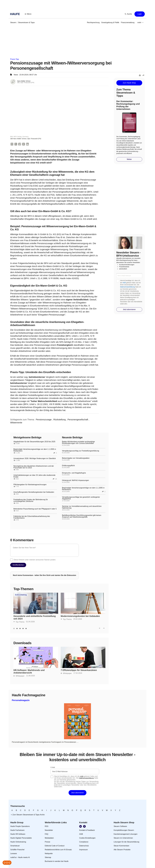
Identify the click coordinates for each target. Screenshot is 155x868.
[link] (13, 23)
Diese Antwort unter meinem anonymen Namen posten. (35, 560)
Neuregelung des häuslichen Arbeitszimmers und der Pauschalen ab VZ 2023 (34, 467)
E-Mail (53, 768)
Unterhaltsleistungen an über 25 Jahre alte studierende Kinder (34, 476)
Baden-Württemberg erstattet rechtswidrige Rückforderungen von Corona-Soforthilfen (78, 443)
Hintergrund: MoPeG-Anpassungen (75, 481)
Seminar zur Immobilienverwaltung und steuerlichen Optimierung (82, 507)
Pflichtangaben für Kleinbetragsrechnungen (30, 485)
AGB (124, 283)
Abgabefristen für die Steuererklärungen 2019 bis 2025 (34, 442)
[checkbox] (12, 560)
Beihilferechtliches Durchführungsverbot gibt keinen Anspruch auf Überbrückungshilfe (82, 516)
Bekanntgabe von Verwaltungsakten (76, 458)
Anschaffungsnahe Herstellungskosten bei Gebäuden (34, 492)
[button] (28, 14)
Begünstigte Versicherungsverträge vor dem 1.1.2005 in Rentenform (35, 450)
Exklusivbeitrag (21, 595)
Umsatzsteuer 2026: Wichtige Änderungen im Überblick (35, 459)
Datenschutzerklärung (127, 287)
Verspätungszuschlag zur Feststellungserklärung (81, 451)
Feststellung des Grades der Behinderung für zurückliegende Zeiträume (31, 501)
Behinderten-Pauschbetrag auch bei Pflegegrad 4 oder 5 (35, 509)
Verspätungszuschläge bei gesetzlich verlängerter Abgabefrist (81, 498)
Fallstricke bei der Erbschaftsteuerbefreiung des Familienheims (32, 517)
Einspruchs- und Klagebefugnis (74, 473)
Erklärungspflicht (68, 466)
